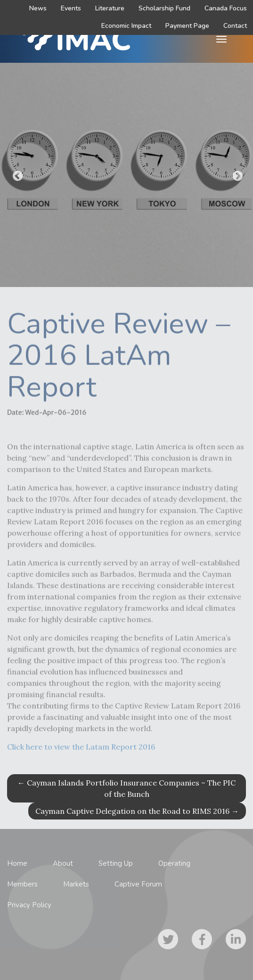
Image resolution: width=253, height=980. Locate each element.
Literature (110, 8)
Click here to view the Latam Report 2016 (81, 751)
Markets (76, 884)
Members (22, 884)
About (63, 863)
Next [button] (237, 175)
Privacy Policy (29, 905)
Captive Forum (138, 884)
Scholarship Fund (164, 8)
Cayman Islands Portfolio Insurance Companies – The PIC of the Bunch (126, 788)
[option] (126, 175)
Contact (235, 26)
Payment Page (187, 26)
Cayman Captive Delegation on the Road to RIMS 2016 (137, 811)
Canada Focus (226, 8)
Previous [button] (16, 175)
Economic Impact (126, 26)
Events (71, 8)
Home (17, 863)
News (38, 8)
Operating (174, 863)
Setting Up (116, 863)
